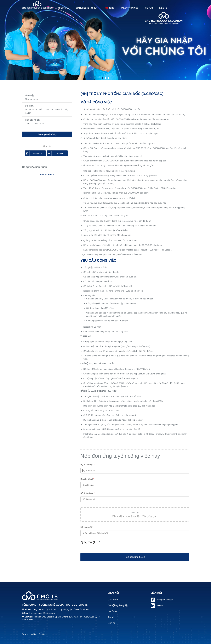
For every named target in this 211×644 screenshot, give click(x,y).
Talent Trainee (130, 8)
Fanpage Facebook (164, 600)
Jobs (109, 8)
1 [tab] (103, 78)
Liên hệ (163, 8)
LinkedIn (159, 605)
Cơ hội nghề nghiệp (87, 8)
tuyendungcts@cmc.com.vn (43, 613)
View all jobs (47, 174)
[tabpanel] (105, 40)
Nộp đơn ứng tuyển (135, 557)
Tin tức (149, 8)
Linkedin (55, 153)
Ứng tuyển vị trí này (47, 134)
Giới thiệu (64, 8)
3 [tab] (108, 78)
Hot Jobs (112, 611)
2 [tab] (105, 78)
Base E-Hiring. (40, 634)
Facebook (34, 153)
